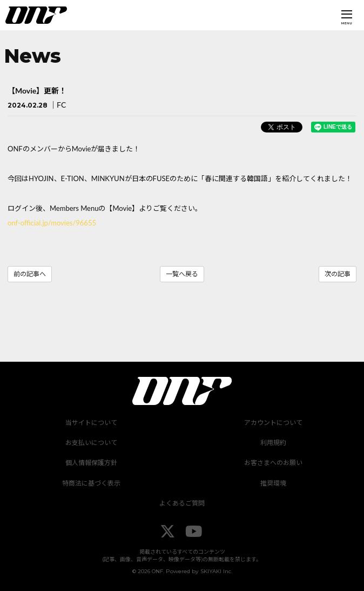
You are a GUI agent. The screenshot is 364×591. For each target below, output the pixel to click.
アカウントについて (273, 423)
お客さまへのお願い (273, 463)
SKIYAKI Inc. (216, 571)
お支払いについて (91, 443)
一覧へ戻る (182, 274)
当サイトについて (91, 423)
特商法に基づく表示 (91, 483)
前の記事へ (30, 274)
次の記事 (338, 274)
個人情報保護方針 (91, 463)
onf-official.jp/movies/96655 (52, 223)
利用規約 (273, 443)
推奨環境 (273, 483)
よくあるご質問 (182, 503)
